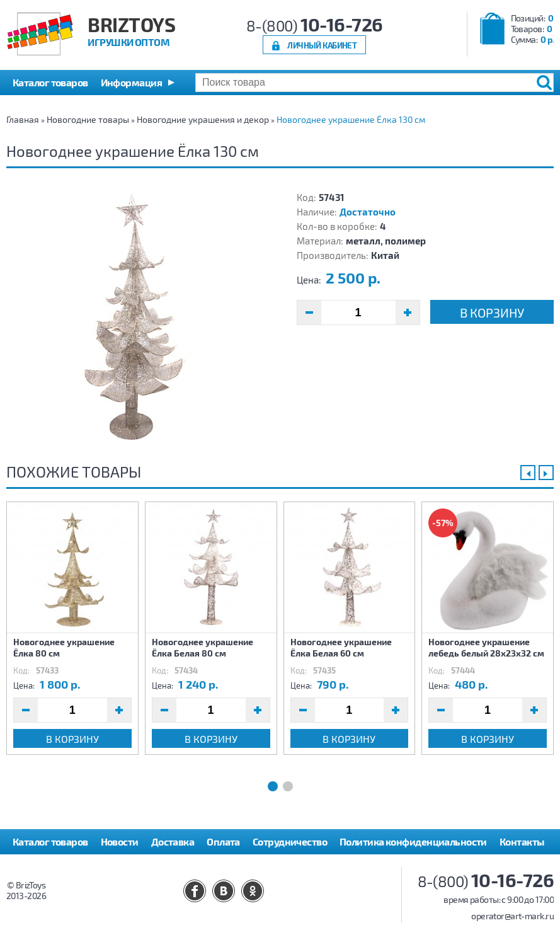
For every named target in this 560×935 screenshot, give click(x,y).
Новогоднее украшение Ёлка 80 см (64, 647)
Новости (120, 841)
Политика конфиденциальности (413, 841)
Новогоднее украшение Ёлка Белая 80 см (203, 647)
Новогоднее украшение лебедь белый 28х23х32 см (486, 647)
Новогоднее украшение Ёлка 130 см (351, 119)
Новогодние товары (88, 119)
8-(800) (315, 26)
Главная (23, 119)
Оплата (223, 841)
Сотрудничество (290, 841)
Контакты (522, 841)
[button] (138, 83)
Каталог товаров (50, 841)
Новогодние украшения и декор (203, 119)
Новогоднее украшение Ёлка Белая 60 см (341, 647)
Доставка (173, 841)
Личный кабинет (322, 45)
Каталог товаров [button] (50, 82)
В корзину (492, 313)
